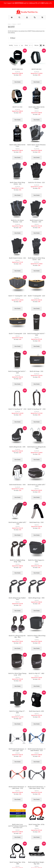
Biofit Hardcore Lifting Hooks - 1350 (37, 448)
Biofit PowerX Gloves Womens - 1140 (37, 221)
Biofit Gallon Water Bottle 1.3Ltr (17, 146)
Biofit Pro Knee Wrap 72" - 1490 (17, 712)
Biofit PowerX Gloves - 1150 (17, 258)
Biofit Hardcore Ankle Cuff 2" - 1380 (17, 523)
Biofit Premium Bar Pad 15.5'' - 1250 (17, 372)
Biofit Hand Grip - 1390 (37, 522)
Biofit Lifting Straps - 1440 (36, 598)
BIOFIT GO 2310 (17, 107)
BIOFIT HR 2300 (37, 69)
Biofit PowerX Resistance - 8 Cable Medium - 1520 (36, 750)
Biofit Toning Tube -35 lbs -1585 (17, 863)
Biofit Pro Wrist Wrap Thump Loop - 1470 (17, 674)
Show (26, 45)
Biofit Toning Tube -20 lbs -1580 (37, 825)
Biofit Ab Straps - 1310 (36, 371)
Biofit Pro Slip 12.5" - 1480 (36, 673)
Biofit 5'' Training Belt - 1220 (36, 296)
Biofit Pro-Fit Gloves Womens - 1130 (17, 221)
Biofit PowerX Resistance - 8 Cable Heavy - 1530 (17, 788)
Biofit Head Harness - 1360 (17, 485)
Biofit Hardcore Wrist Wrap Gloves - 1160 (36, 259)
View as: (36, 45)
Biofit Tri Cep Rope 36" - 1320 (17, 409)
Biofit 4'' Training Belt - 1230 (17, 334)
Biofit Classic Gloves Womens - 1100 (36, 146)
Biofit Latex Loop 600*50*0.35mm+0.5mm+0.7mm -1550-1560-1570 (18, 826)
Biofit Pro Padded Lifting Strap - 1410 (17, 561)
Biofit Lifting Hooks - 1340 (17, 447)
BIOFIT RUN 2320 (17, 69)
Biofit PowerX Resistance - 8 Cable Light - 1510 (17, 750)
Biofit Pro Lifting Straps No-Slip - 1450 (17, 636)
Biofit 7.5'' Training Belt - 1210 (17, 296)
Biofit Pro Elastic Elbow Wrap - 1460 (36, 636)
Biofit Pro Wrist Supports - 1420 (36, 561)
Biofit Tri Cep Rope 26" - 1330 (37, 409)
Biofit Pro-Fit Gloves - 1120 (37, 183)
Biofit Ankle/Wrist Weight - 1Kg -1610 (36, 863)
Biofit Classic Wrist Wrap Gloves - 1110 (17, 183)
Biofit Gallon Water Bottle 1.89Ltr (37, 108)
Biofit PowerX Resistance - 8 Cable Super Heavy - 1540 (36, 788)
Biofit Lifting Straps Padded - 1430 (17, 599)
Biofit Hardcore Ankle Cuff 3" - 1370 (37, 485)
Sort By (11, 45)
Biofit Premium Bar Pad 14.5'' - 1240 (37, 334)
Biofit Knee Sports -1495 (36, 711)
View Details (18, 82)
